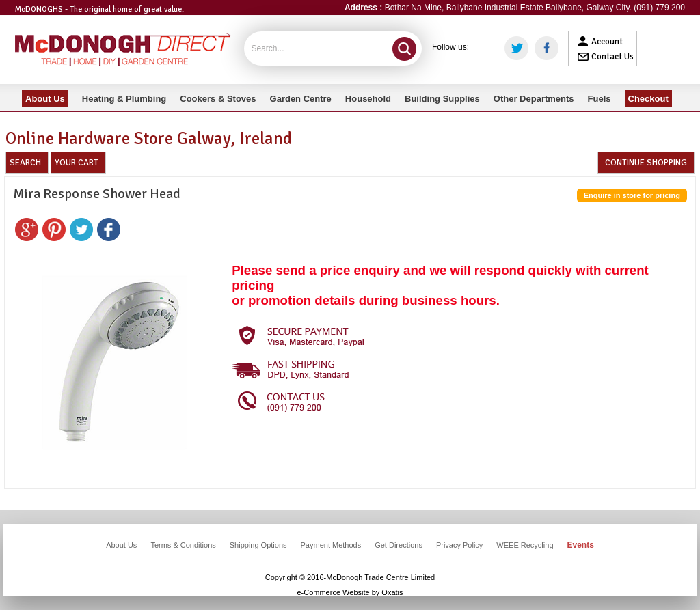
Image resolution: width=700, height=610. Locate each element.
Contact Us (612, 57)
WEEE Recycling (525, 545)
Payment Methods (331, 545)
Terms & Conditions (183, 545)
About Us (121, 545)
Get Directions (399, 545)
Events (581, 545)
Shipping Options (258, 545)
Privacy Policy (459, 545)
